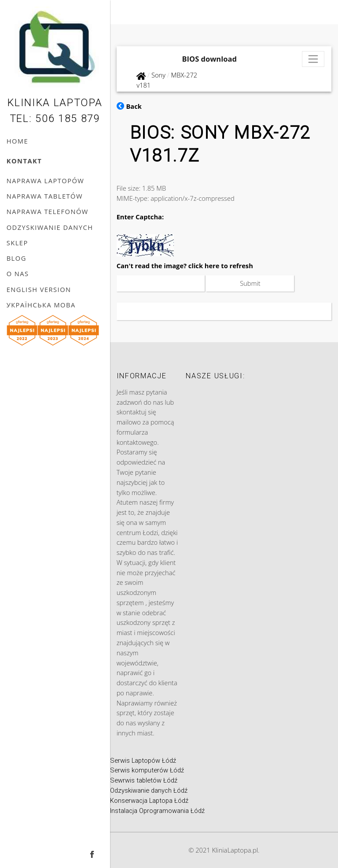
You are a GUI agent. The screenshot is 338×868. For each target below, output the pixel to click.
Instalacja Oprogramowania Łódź (157, 811)
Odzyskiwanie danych (50, 227)
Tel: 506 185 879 (55, 118)
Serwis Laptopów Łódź (143, 761)
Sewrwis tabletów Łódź (144, 780)
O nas (18, 273)
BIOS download (209, 59)
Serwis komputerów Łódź (147, 770)
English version (39, 289)
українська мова (41, 305)
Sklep (17, 243)
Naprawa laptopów (46, 181)
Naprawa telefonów (48, 211)
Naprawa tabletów (45, 196)
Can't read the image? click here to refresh (185, 266)
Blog (17, 258)
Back (129, 106)
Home (17, 141)
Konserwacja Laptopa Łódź (149, 801)
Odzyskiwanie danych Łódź (149, 790)
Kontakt (24, 161)
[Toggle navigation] (313, 59)
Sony (158, 75)
